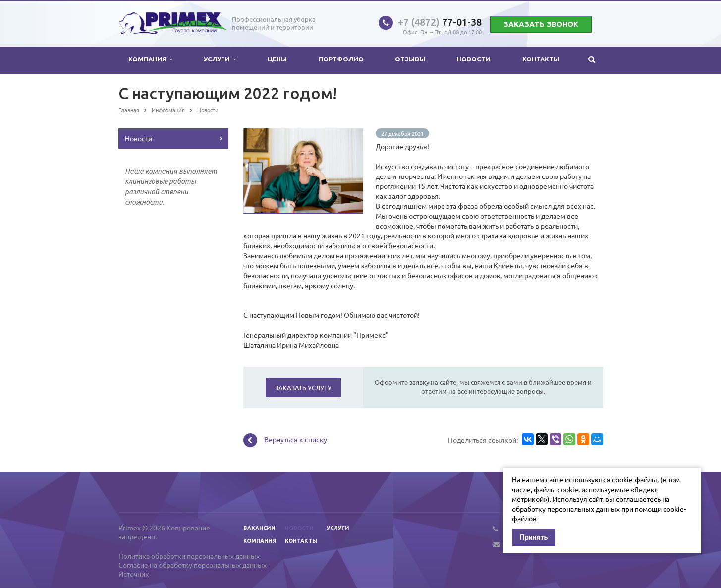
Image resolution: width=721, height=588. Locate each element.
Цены (277, 59)
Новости (474, 59)
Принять (534, 537)
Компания (150, 59)
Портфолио (341, 59)
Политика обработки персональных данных (189, 556)
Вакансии (259, 528)
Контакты (541, 59)
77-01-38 (440, 22)
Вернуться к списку (285, 440)
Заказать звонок (541, 24)
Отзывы (410, 59)
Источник (134, 574)
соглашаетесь (638, 499)
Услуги (220, 59)
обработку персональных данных (566, 509)
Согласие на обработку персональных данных (193, 565)
